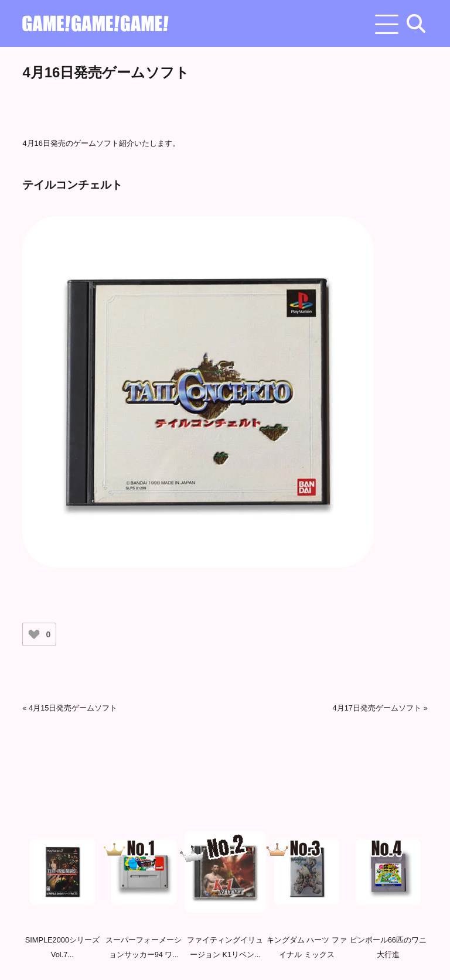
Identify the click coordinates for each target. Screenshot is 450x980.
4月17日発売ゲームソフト (377, 708)
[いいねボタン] (34, 634)
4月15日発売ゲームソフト (73, 708)
